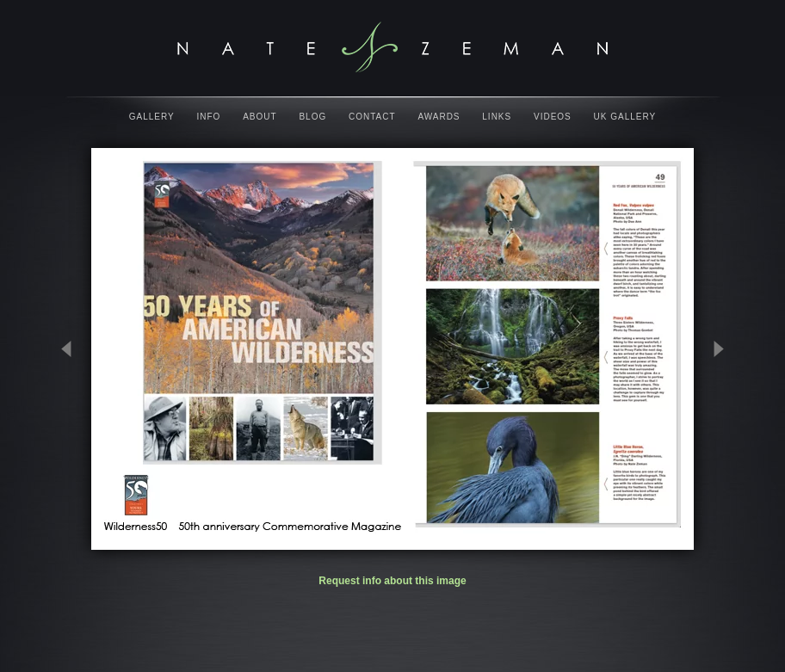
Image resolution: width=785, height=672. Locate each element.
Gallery (152, 117)
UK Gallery (625, 117)
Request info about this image (392, 581)
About (260, 117)
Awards (439, 117)
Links (497, 117)
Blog (312, 117)
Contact (372, 117)
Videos (553, 117)
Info (209, 117)
